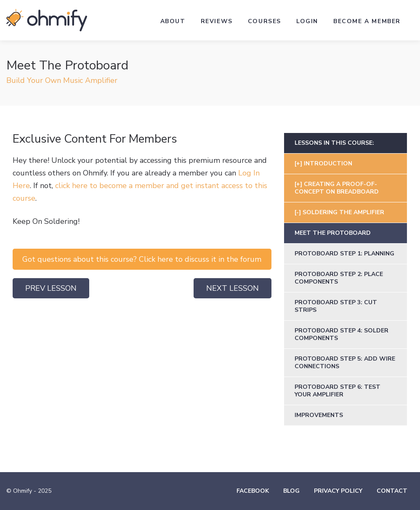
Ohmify (47, 20)
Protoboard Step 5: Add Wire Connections (345, 363)
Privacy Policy (338, 491)
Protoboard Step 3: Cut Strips (336, 306)
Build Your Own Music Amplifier (62, 80)
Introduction (328, 163)
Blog (291, 491)
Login (307, 21)
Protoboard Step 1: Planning (344, 254)
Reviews (217, 21)
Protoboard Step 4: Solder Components (342, 334)
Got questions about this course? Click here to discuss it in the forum (142, 259)
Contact (392, 491)
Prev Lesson (51, 288)
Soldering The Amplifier (343, 212)
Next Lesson (233, 288)
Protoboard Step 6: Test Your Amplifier (338, 391)
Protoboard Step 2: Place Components (339, 278)
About (173, 21)
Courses (264, 21)
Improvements (319, 415)
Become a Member (367, 21)
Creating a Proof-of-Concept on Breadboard (337, 188)
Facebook (253, 491)
